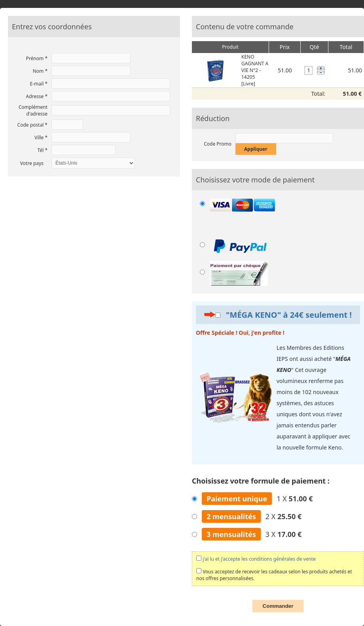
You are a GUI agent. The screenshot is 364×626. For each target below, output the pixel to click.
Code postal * (32, 125)
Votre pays (32, 163)
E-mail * (39, 84)
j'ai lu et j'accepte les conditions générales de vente (259, 559)
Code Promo (218, 144)
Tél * (43, 150)
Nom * (40, 71)
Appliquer (256, 149)
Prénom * (37, 58)
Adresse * (37, 96)
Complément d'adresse (33, 110)
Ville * (41, 138)
